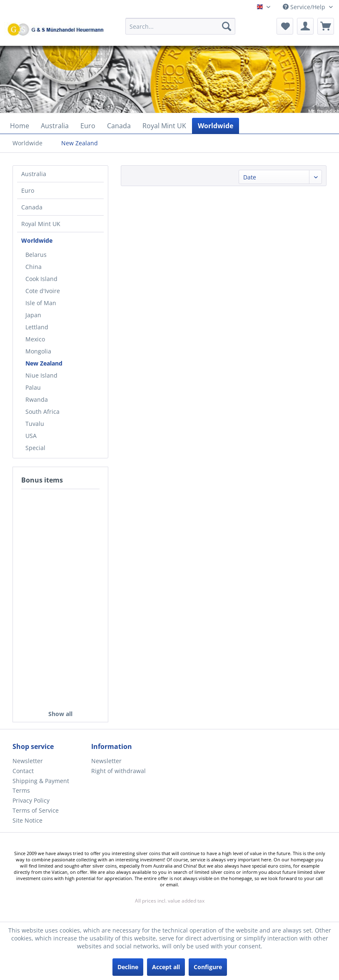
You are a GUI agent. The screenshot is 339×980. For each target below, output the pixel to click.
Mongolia (38, 351)
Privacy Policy (31, 800)
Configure (208, 967)
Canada (32, 207)
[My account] (305, 26)
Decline (128, 967)
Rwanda (37, 399)
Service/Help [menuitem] (305, 7)
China (34, 267)
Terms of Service (36, 810)
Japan (33, 315)
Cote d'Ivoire (43, 291)
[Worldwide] (216, 126)
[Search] (227, 26)
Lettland (37, 327)
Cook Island (41, 279)
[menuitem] (181, 30)
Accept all (166, 967)
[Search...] (181, 26)
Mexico (35, 339)
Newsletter (28, 761)
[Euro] (88, 126)
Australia (34, 174)
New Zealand (44, 363)
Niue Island (41, 375)
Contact (23, 771)
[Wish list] (285, 26)
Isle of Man (41, 303)
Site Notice (27, 820)
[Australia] (55, 126)
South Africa (42, 412)
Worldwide (37, 240)
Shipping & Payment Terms (41, 786)
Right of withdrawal (118, 771)
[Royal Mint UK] (164, 126)
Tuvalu (35, 424)
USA (31, 436)
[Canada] (119, 126)
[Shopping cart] (326, 26)
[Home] (20, 126)
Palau (33, 387)
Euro (28, 190)
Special (35, 448)
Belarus (36, 255)
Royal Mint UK (41, 224)
